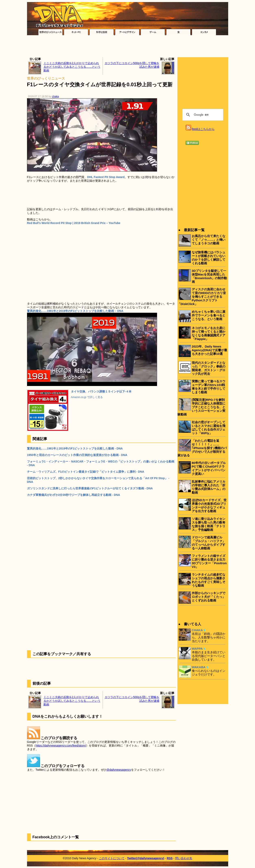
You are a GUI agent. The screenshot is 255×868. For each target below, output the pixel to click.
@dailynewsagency (119, 770)
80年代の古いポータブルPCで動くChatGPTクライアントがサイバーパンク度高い (209, 468)
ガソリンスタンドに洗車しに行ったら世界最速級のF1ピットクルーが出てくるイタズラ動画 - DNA (90, 488)
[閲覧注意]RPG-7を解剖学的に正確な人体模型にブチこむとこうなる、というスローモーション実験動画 (201, 407)
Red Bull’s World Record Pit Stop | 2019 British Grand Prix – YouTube (74, 223)
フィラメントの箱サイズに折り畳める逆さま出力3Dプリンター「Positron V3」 (209, 561)
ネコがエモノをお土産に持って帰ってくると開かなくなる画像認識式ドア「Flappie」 (209, 333)
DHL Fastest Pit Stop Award (106, 177)
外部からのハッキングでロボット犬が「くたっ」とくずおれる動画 (209, 597)
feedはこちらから (203, 129)
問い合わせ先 (184, 858)
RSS (170, 858)
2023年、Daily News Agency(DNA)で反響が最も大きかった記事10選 (209, 350)
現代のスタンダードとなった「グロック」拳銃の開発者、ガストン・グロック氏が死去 (209, 368)
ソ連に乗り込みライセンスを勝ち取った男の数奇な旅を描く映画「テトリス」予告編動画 (209, 524)
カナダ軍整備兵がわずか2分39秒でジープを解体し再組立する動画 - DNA (74, 495)
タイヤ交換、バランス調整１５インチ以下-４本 (101, 391)
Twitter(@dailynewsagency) (146, 858)
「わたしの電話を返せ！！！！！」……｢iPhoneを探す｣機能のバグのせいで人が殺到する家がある (202, 448)
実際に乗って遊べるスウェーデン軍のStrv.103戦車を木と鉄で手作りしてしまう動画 (209, 387)
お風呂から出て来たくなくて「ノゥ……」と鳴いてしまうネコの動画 (209, 240)
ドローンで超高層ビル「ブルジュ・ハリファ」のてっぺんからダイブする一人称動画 (209, 543)
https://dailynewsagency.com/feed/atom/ (61, 746)
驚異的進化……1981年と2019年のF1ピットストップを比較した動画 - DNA (75, 448)
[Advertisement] (128, 47)
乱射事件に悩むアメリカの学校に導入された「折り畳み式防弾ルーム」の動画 (209, 487)
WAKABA (199, 667)
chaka (55, 96)
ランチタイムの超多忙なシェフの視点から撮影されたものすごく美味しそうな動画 (209, 580)
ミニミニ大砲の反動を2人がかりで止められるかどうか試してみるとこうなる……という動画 (72, 67)
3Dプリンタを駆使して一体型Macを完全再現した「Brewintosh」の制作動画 (209, 276)
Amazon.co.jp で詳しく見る (87, 397)
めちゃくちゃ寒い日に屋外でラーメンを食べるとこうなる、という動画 (209, 315)
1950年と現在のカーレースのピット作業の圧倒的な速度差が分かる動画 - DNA (77, 455)
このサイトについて (112, 858)
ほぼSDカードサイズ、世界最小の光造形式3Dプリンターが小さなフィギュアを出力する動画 (209, 506)
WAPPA (197, 649)
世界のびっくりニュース (46, 78)
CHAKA (197, 630)
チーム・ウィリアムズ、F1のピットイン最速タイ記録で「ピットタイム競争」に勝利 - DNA (86, 472)
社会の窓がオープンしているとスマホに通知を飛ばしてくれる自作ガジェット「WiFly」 (209, 428)
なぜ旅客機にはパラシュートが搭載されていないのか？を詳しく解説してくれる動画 (209, 258)
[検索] (202, 115)
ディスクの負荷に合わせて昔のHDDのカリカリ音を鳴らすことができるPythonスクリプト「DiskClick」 (202, 297)
